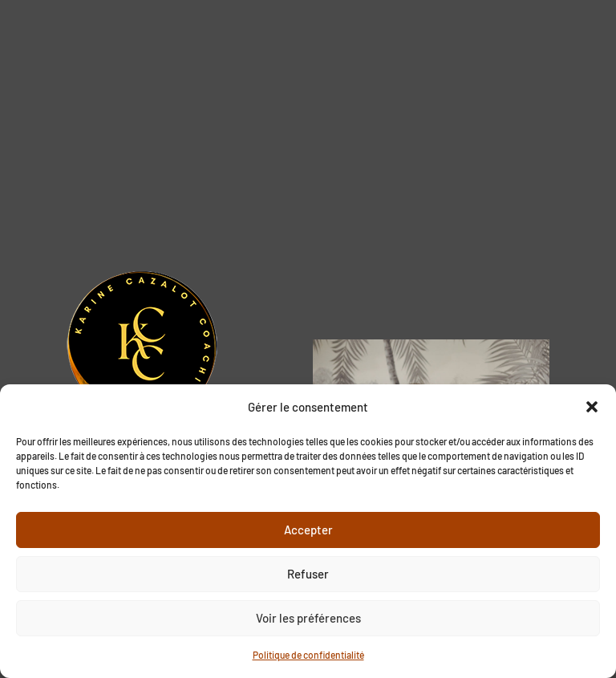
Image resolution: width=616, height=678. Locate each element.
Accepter (308, 530)
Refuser (308, 574)
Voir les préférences (308, 618)
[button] (592, 407)
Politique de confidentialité (308, 655)
